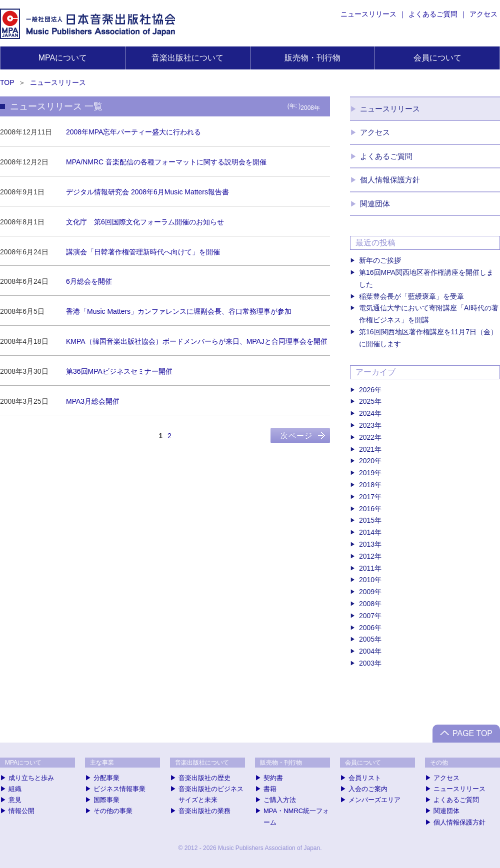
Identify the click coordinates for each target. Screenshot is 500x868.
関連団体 (375, 204)
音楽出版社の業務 (204, 811)
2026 (367, 390)
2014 (367, 532)
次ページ (296, 435)
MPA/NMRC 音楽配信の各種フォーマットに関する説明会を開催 (166, 162)
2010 (367, 580)
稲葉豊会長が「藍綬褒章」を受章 (411, 296)
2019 (367, 473)
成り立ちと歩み (31, 778)
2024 (367, 413)
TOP (7, 82)
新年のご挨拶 (380, 260)
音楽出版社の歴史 (204, 778)
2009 (367, 592)
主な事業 (102, 763)
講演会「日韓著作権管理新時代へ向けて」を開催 (143, 252)
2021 (367, 449)
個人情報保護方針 (390, 180)
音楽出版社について (187, 58)
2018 (367, 485)
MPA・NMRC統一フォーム (296, 816)
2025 (367, 401)
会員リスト (365, 778)
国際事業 (106, 800)
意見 (15, 800)
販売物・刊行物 (312, 58)
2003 (367, 663)
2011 (367, 568)
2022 (367, 437)
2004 (367, 651)
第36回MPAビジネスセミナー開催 (119, 371)
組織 (15, 789)
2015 (367, 520)
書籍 (270, 789)
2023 (367, 425)
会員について (437, 58)
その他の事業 (113, 811)
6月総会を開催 (89, 281)
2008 (367, 604)
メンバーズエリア (374, 800)
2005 (367, 639)
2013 (367, 544)
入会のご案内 (368, 789)
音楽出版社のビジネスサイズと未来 (211, 794)
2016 (367, 509)
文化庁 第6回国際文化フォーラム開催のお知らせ (145, 222)
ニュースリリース (368, 14)
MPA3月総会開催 (93, 401)
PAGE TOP (472, 733)
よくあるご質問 (433, 14)
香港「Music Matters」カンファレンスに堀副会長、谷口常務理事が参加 (179, 311)
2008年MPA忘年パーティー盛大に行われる (133, 132)
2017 (367, 497)
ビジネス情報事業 (119, 789)
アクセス (483, 14)
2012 (367, 556)
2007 (367, 616)
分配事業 (106, 778)
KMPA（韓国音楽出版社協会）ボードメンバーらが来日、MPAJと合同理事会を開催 (197, 341)
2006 (367, 628)
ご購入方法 (280, 800)
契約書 (273, 778)
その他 (439, 763)
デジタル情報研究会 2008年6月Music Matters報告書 (147, 192)
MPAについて (63, 58)
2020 (367, 461)
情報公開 (21, 811)
